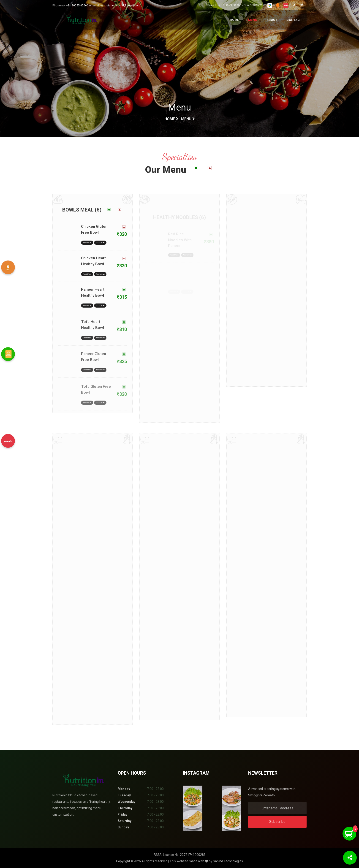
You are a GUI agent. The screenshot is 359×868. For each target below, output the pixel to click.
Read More (87, 251)
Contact (294, 20)
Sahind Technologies (228, 861)
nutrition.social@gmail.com (122, 5)
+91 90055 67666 (77, 5)
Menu (253, 20)
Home (234, 20)
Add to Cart (100, 251)
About (272, 20)
